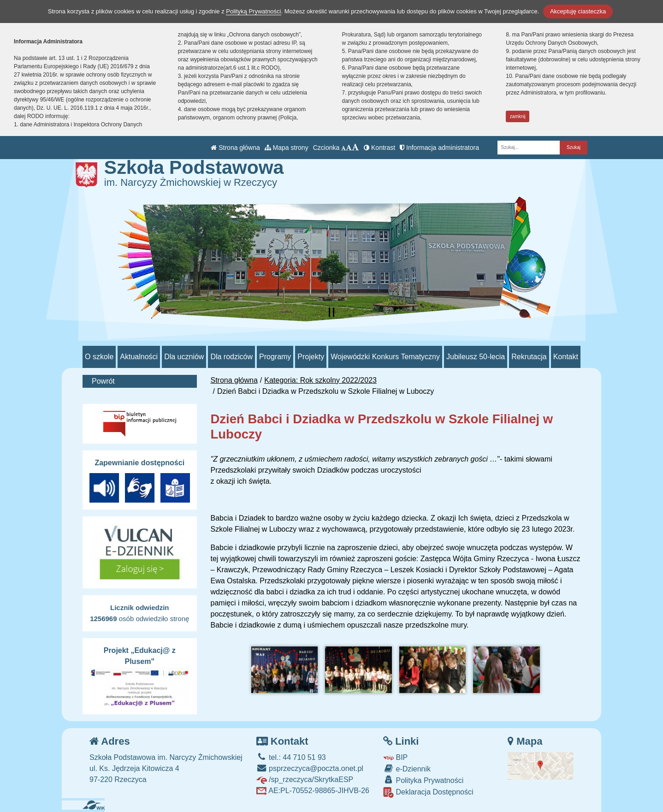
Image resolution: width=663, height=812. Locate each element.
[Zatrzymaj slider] (331, 312)
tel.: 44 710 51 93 (291, 757)
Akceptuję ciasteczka (578, 11)
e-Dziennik (407, 768)
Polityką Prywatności (253, 11)
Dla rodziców (231, 357)
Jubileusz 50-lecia (476, 357)
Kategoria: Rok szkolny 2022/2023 (320, 380)
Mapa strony (287, 148)
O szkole (99, 357)
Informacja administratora (439, 148)
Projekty (311, 357)
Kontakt (566, 357)
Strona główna (235, 148)
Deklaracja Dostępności (428, 792)
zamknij (518, 116)
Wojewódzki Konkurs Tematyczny (385, 357)
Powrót (103, 381)
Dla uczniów (184, 357)
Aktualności (139, 357)
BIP (395, 757)
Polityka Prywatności (423, 780)
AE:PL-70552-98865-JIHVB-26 (313, 791)
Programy (275, 357)
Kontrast (379, 148)
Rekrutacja (529, 357)
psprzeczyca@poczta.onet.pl (310, 768)
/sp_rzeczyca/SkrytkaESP (305, 779)
